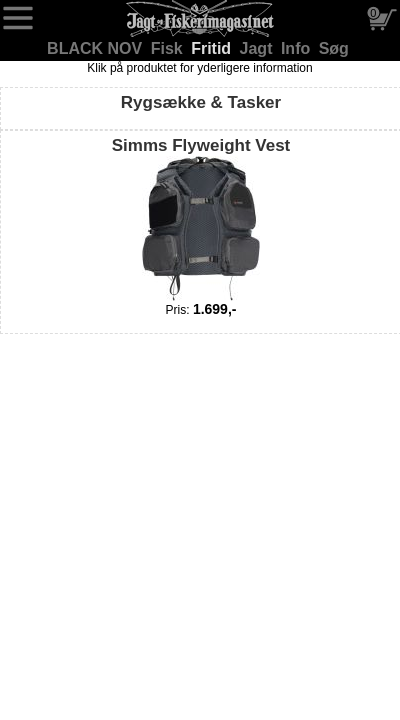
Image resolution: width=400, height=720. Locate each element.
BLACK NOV (97, 48)
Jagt (258, 48)
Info (298, 48)
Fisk (169, 48)
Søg (334, 48)
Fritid (213, 48)
